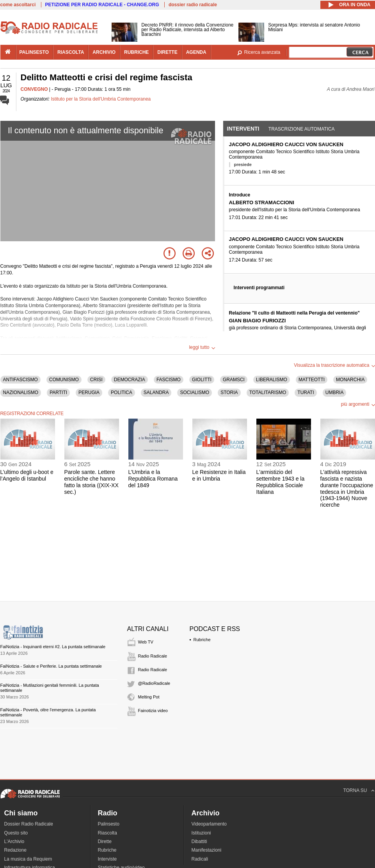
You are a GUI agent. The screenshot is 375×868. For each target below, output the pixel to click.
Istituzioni (201, 833)
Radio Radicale (153, 656)
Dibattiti (199, 841)
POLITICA (122, 392)
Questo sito (16, 833)
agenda (196, 52)
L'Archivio (14, 841)
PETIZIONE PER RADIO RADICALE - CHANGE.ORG (102, 5)
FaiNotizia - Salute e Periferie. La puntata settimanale (51, 666)
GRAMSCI (234, 380)
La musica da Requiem (28, 859)
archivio (104, 52)
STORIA (229, 392)
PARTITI (58, 392)
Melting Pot (149, 697)
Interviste (108, 859)
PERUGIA (89, 392)
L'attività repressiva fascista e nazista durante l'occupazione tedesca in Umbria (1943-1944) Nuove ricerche (347, 488)
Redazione (15, 850)
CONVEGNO (34, 89)
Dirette (105, 841)
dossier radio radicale (193, 5)
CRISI (96, 380)
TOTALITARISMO (268, 392)
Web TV (146, 642)
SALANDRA (156, 392)
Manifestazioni (207, 850)
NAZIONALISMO (21, 392)
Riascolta (108, 833)
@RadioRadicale (154, 683)
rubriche (136, 52)
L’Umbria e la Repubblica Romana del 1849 (153, 479)
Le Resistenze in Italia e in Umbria (219, 475)
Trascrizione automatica (302, 129)
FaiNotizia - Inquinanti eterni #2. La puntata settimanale (53, 647)
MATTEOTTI (312, 380)
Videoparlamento (209, 824)
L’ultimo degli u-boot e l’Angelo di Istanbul (27, 475)
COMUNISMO (64, 380)
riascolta (71, 52)
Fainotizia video (153, 711)
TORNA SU (355, 790)
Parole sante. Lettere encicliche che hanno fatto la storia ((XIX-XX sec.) (92, 482)
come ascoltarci (18, 5)
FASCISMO (169, 380)
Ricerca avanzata (262, 52)
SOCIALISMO (195, 392)
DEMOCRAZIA (130, 380)
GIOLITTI (202, 380)
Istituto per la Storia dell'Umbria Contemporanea (101, 99)
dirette (167, 52)
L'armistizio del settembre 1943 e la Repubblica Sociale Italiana (281, 482)
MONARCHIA (350, 380)
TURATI (306, 392)
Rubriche (202, 640)
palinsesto (34, 52)
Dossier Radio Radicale (29, 824)
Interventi (243, 129)
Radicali (200, 859)
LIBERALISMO (272, 380)
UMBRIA (335, 392)
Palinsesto (109, 824)
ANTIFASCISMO (20, 380)
